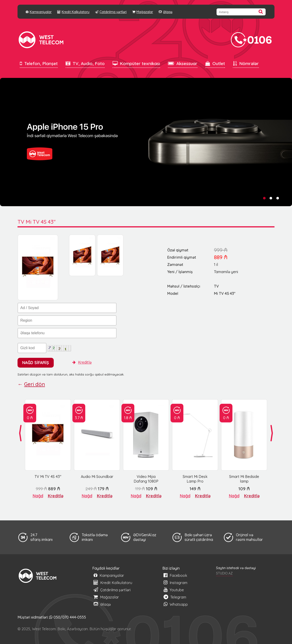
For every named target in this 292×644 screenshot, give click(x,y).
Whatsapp (176, 604)
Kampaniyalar (39, 12)
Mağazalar (143, 12)
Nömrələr (246, 63)
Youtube (174, 590)
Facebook (175, 575)
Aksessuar (183, 63)
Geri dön (34, 384)
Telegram (175, 597)
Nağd (38, 496)
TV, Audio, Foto (85, 63)
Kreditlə (82, 362)
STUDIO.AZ (224, 573)
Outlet (215, 63)
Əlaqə (166, 12)
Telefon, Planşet (39, 63)
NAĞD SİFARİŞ (36, 362)
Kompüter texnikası (136, 63)
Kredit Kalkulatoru (73, 12)
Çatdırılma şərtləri (111, 12)
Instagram (175, 583)
